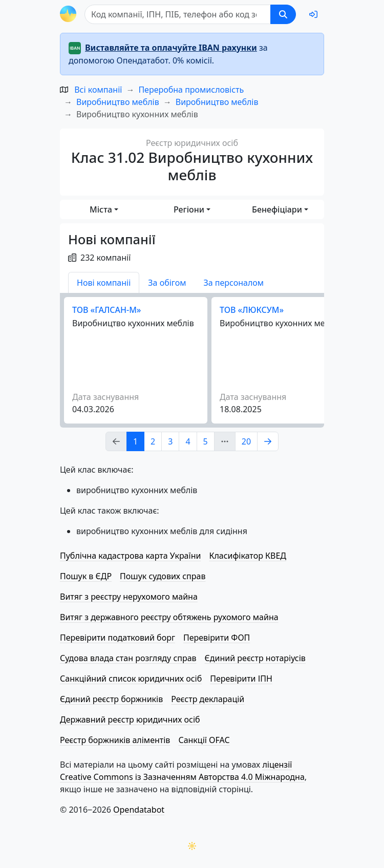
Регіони (189, 209)
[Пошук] (178, 14)
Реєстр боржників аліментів (115, 740)
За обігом (167, 283)
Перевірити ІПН (241, 679)
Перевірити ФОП (217, 638)
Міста (101, 209)
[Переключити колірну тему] (192, 846)
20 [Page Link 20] (246, 441)
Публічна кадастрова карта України (130, 556)
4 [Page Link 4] (188, 441)
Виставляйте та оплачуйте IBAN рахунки (171, 48)
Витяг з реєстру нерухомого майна (129, 597)
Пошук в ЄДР (86, 576)
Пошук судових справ (163, 576)
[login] (313, 14)
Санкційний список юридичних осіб (131, 679)
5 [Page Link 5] (206, 441)
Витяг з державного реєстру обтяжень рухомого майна (169, 617)
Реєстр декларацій (208, 699)
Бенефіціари (277, 209)
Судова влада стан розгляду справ (128, 658)
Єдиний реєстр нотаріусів (255, 658)
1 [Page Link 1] (135, 441)
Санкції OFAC (204, 740)
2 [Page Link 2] (153, 441)
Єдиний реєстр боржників (111, 699)
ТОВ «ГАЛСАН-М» (106, 310)
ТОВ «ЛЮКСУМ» (252, 310)
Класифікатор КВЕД (248, 556)
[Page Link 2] (268, 441)
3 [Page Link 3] (170, 441)
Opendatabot (139, 810)
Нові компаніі (104, 283)
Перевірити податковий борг (118, 638)
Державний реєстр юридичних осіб (130, 719)
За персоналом (233, 283)
